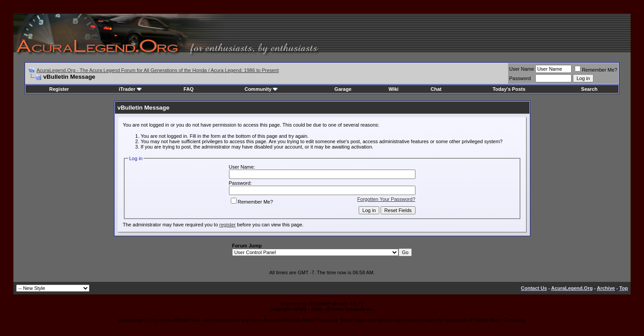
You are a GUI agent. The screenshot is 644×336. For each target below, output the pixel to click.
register (227, 225)
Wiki (394, 89)
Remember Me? (596, 70)
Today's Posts (509, 89)
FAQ (189, 89)
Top (624, 288)
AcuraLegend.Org (572, 288)
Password (520, 78)
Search (589, 89)
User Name (522, 69)
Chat (436, 89)
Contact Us (534, 288)
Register (59, 89)
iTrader (130, 89)
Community (261, 89)
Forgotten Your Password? (386, 199)
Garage (343, 89)
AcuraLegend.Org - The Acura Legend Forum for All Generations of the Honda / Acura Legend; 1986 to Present (158, 70)
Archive (606, 288)
